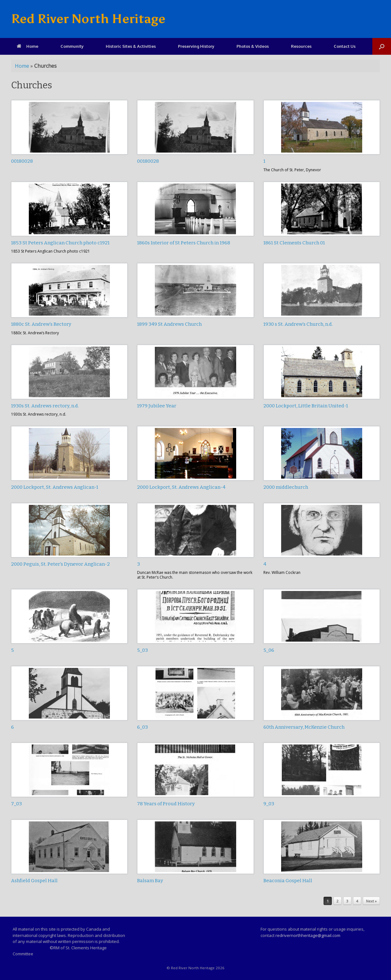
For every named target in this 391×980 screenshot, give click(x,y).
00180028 (22, 161)
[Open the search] (382, 46)
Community (72, 46)
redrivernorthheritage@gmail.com (308, 935)
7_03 (16, 804)
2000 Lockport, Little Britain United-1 (306, 406)
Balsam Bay (150, 881)
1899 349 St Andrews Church (169, 324)
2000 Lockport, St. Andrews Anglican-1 (55, 487)
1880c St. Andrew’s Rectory (41, 324)
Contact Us (345, 46)
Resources (301, 46)
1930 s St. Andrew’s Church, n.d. (298, 324)
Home (28, 46)
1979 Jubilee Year (157, 406)
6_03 (142, 727)
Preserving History (196, 46)
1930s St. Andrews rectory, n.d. (45, 406)
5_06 (269, 650)
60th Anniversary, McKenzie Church (304, 727)
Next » (371, 901)
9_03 (269, 804)
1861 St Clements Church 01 (294, 243)
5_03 (142, 650)
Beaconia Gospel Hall (288, 881)
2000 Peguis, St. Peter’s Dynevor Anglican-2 (60, 564)
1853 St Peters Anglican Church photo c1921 (60, 243)
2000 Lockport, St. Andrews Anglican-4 (181, 487)
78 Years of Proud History (166, 804)
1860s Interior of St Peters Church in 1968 (184, 243)
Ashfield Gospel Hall (34, 881)
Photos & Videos (253, 46)
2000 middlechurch (286, 487)
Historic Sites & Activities (131, 46)
